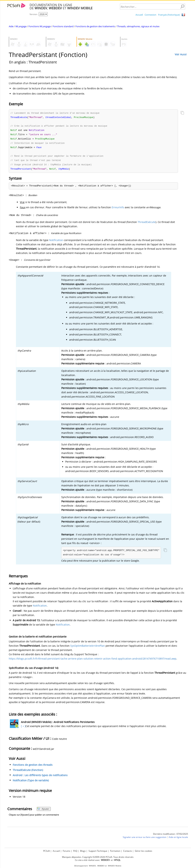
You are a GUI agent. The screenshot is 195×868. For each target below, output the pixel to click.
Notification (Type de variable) (31, 782)
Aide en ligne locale (178, 839)
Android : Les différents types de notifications (40, 777)
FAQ (75, 851)
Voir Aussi (181, 54)
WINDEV (92, 866)
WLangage (21, 26)
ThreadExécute (147, 224)
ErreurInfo (118, 209)
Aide (11, 26)
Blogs (83, 851)
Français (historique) (169, 15)
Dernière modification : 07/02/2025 (171, 836)
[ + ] (23, 728)
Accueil (139, 15)
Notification (56, 242)
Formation (115, 851)
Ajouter (43, 811)
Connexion (150, 15)
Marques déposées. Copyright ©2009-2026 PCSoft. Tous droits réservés (98, 857)
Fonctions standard (63, 26)
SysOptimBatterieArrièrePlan (88, 648)
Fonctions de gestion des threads (33, 767)
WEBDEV (101, 866)
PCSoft (47, 851)
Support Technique (98, 851)
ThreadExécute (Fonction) (28, 772)
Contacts (128, 851)
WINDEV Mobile (115, 866)
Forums (66, 851)
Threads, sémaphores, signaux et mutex (138, 26)
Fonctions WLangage (40, 26)
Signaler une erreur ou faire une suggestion (145, 839)
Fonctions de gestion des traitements (95, 26)
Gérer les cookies (143, 851)
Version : (34, 14)
